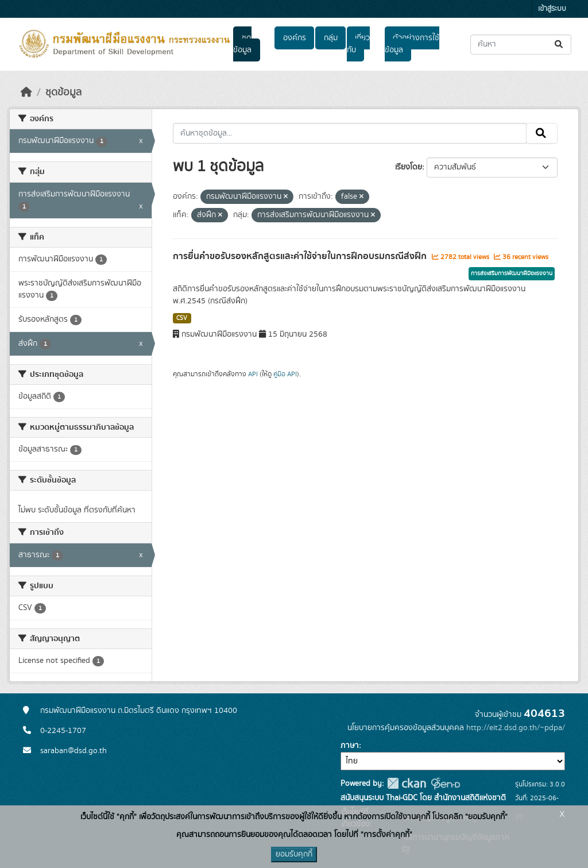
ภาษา (350, 746)
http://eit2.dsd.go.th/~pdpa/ (516, 728)
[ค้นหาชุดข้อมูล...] (521, 45)
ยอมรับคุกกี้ (294, 854)
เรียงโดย (409, 167)
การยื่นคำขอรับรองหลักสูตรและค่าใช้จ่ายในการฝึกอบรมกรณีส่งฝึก (301, 256)
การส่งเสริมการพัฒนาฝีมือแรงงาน (512, 273)
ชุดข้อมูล (242, 44)
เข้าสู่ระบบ (552, 9)
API (253, 374)
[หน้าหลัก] (26, 92)
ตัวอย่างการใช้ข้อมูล (412, 44)
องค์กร (295, 38)
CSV (182, 318)
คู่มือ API (285, 374)
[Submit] (560, 45)
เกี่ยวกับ (358, 44)
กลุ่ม (331, 38)
